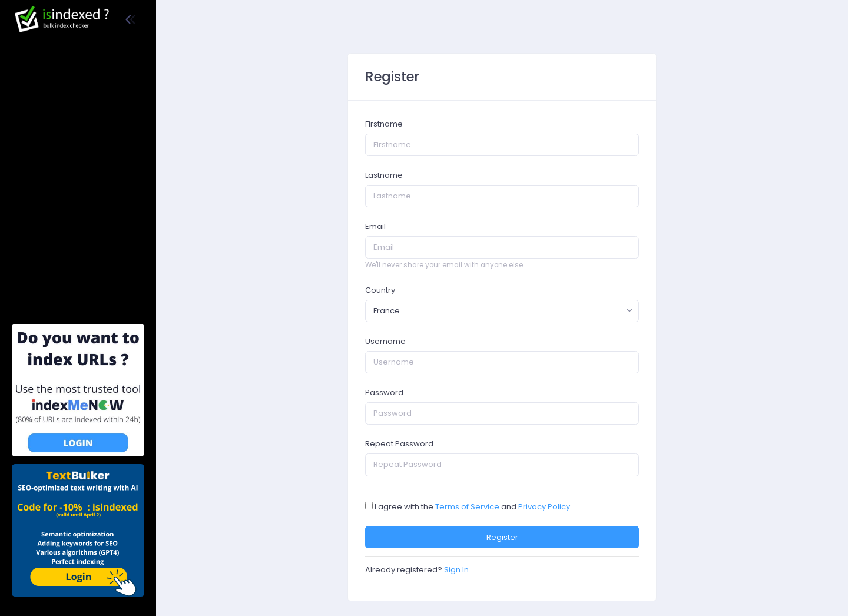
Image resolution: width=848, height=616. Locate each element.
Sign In (456, 570)
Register (502, 537)
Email (375, 226)
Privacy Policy (544, 507)
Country (380, 290)
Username (385, 341)
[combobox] (502, 311)
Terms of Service (467, 507)
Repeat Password (399, 444)
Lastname (384, 175)
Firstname (384, 124)
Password (384, 393)
